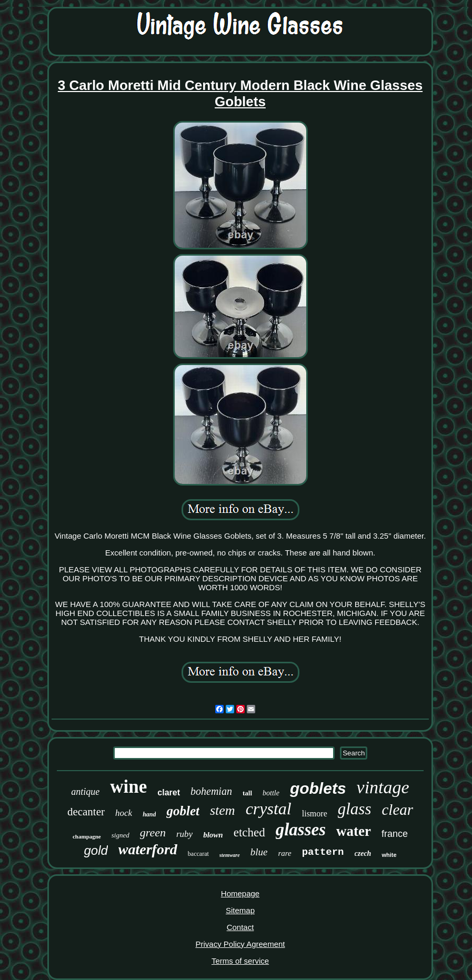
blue (259, 852)
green (153, 832)
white (389, 855)
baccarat (198, 854)
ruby (184, 834)
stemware (230, 855)
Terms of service (240, 961)
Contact (240, 927)
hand (149, 814)
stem (223, 810)
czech (363, 853)
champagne (87, 836)
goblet (183, 811)
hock (124, 813)
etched (249, 832)
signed (120, 835)
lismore (315, 814)
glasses (301, 830)
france (395, 834)
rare (284, 853)
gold (96, 850)
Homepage (240, 893)
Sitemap (240, 910)
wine (128, 787)
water (354, 831)
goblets (318, 788)
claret (169, 792)
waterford (148, 849)
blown (213, 835)
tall (247, 793)
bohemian (211, 791)
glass (355, 809)
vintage (383, 787)
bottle (271, 793)
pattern (323, 852)
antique (85, 792)
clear (398, 810)
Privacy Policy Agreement (240, 944)
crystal (269, 809)
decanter (86, 812)
